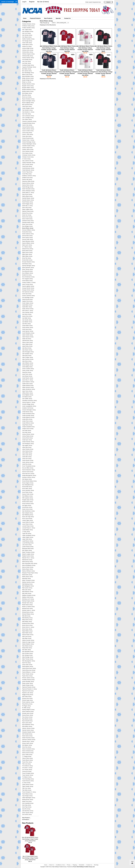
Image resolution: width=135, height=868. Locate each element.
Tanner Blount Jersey (28, 760)
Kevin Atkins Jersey (27, 489)
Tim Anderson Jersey (27, 766)
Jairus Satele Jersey (27, 344)
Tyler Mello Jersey (27, 790)
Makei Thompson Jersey (28, 552)
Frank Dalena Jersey (27, 281)
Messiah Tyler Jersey (27, 603)
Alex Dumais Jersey (27, 35)
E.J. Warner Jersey (27, 247)
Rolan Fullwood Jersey (28, 711)
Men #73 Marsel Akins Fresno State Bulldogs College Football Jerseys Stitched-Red (30, 857)
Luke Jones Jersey (27, 545)
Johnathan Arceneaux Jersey (29, 401)
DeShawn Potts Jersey (28, 221)
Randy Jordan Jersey (28, 683)
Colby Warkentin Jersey (28, 170)
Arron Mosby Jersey (27, 60)
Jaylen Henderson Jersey (29, 389)
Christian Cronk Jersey (28, 157)
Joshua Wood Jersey (27, 438)
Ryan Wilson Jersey (27, 726)
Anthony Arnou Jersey (28, 50)
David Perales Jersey (28, 202)
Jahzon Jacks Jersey (27, 342)
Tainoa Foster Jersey (27, 758)
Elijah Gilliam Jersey (27, 256)
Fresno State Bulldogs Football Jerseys (58, 867)
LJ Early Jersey (26, 532)
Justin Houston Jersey (28, 460)
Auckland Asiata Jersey (28, 65)
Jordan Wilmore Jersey (28, 423)
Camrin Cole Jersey (27, 125)
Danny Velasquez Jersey (28, 191)
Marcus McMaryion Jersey (29, 565)
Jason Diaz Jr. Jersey (28, 380)
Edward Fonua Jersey (28, 249)
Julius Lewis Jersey (27, 455)
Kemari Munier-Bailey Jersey (29, 481)
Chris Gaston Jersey (27, 153)
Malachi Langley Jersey (28, 554)
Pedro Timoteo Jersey (28, 674)
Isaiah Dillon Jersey (27, 307)
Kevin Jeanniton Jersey (28, 490)
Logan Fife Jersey (27, 534)
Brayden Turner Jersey (28, 86)
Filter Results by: (45, 23)
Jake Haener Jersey (27, 350)
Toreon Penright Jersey (28, 773)
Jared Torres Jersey (27, 374)
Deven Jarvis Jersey (27, 224)
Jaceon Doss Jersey (27, 316)
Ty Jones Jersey (26, 783)
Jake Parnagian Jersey (28, 352)
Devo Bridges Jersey (27, 226)
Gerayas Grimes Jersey (28, 290)
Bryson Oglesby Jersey (28, 103)
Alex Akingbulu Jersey (28, 31)
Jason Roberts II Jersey (28, 382)
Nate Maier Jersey (27, 638)
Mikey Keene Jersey (27, 620)
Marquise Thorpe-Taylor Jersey (30, 573)
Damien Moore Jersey (28, 185)
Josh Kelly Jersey (27, 432)
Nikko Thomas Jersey (28, 659)
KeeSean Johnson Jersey (29, 477)
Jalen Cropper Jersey (28, 357)
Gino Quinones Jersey (28, 292)
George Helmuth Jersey (28, 288)
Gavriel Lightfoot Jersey (28, 286)
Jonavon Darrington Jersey (29, 410)
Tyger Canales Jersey (28, 786)
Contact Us (67, 18)
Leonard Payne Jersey (28, 526)
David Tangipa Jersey (28, 204)
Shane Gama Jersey (27, 736)
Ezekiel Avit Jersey (27, 275)
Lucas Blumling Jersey (28, 543)
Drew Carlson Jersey (27, 238)
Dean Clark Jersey (27, 208)
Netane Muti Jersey (27, 648)
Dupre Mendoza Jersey (28, 241)
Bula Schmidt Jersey (27, 105)
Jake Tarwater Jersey (28, 354)
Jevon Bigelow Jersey (28, 395)
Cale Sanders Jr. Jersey (28, 112)
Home (25, 18)
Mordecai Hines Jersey (28, 623)
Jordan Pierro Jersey (27, 421)
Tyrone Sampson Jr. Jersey (29, 792)
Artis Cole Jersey (26, 61)
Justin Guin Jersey (27, 459)
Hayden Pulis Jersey (27, 301)
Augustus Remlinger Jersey (29, 67)
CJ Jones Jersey (26, 159)
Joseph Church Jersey (28, 429)
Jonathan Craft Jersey (28, 408)
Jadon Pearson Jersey (28, 337)
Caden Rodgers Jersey (28, 108)
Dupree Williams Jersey (28, 243)
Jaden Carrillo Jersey (28, 335)
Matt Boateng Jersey (27, 584)
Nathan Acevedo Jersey (28, 640)
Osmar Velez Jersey (27, 665)
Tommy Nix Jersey (27, 771)
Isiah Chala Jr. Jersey (28, 311)
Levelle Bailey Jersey (28, 530)
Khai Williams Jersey (27, 496)
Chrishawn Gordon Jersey (29, 155)
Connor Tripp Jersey (27, 172)
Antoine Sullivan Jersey (28, 58)
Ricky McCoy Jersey (27, 704)
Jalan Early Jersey (27, 356)
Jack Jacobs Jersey (27, 320)
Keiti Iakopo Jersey (27, 479)
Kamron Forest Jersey (28, 472)
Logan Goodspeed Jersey (29, 535)
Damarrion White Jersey (28, 181)
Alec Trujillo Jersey (27, 30)
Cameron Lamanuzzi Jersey (29, 121)
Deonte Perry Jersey (27, 213)
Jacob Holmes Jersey (28, 327)
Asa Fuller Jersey (27, 63)
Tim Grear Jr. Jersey (27, 768)
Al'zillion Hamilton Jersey (28, 28)
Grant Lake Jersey (27, 294)
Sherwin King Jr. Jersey (28, 741)
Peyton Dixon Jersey (27, 676)
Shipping (75, 865)
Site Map (96, 865)
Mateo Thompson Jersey (28, 580)
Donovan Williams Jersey (29, 230)
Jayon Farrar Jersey (27, 391)
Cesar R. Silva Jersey (28, 135)
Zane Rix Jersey (26, 809)
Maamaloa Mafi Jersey (28, 549)
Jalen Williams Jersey (28, 363)
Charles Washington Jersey (29, 144)
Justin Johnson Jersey (28, 462)
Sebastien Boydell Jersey (29, 732)
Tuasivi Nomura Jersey (28, 781)
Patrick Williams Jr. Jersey (29, 672)
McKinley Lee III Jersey (28, 599)
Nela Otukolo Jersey (27, 646)
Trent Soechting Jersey (28, 779)
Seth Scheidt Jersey (27, 734)
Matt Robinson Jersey (28, 592)
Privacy (69, 865)
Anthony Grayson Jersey (28, 54)
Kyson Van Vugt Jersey (28, 517)
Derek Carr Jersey (27, 215)
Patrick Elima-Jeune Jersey (29, 668)
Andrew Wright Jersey (28, 48)
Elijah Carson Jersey (27, 253)
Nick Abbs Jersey (27, 650)
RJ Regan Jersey (27, 706)
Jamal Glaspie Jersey (28, 365)
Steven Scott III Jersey (28, 753)
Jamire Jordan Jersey (28, 371)
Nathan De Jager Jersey (28, 642)
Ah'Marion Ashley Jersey (28, 26)
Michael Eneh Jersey (27, 608)
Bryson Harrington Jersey (29, 101)
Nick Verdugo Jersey (27, 655)
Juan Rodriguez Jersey (28, 444)
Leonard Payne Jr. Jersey (29, 528)
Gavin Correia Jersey (28, 284)
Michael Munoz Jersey (28, 612)
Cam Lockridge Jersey (28, 118)
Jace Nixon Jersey (27, 314)
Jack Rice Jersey (26, 324)
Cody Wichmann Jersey (28, 168)
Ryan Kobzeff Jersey (27, 721)
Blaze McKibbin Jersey (28, 76)
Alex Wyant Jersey (27, 37)
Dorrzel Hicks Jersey (27, 236)
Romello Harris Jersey (28, 713)
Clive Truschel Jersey (28, 164)
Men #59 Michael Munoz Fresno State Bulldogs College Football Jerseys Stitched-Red (30, 839)
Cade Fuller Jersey (27, 106)
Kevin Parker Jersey (27, 492)
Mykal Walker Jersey (27, 631)
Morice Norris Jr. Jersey (28, 627)
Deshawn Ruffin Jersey (28, 223)
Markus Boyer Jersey (28, 569)
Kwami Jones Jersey (27, 509)
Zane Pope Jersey (27, 807)
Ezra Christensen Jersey (28, 277)
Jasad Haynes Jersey (28, 378)
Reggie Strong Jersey (28, 695)
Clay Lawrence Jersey (28, 161)
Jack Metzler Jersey (27, 322)
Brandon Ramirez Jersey (28, 84)
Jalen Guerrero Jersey (28, 359)
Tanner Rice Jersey (27, 762)
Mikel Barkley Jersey (27, 618)
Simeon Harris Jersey (28, 743)
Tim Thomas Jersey (27, 770)
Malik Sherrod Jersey (28, 562)
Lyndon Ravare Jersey (28, 547)
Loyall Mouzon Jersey (28, 541)
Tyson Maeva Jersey (27, 794)
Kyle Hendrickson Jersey (28, 511)
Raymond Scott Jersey (28, 691)
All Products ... (26, 820)
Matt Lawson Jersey (27, 588)
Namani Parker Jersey (28, 635)
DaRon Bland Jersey (27, 196)
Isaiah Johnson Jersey (28, 309)
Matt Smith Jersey (27, 593)
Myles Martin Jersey (27, 633)
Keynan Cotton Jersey (28, 494)
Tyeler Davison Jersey (28, 785)
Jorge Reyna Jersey (27, 425)
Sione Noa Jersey (27, 747)
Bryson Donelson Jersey (28, 99)
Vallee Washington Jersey (29, 798)
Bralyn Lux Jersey (27, 82)
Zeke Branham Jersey (28, 811)
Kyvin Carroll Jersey (27, 519)
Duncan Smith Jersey (28, 239)
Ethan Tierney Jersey (28, 269)
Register (32, 2)
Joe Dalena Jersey (27, 397)
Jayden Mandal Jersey (28, 386)
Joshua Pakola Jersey (28, 436)
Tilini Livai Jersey (26, 764)
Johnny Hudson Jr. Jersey (29, 402)
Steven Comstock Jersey (28, 749)
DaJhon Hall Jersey (27, 179)
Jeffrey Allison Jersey (28, 393)
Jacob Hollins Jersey (27, 326)
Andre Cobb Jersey (27, 43)
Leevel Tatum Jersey (27, 524)
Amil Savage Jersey (27, 41)
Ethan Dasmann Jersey (28, 268)
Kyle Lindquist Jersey (28, 513)
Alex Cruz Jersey (26, 33)
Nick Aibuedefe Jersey (28, 652)
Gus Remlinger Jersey (28, 297)
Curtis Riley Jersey (27, 174)
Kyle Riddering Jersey (28, 515)
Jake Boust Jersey (27, 348)
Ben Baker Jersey (27, 69)
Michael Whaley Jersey (28, 614)
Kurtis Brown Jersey (27, 507)
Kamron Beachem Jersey (29, 470)
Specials (58, 18)
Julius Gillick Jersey (27, 453)
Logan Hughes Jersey (28, 537)
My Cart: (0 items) (43, 2)
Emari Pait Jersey (27, 258)
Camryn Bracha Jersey (28, 127)
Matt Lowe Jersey (27, 590)
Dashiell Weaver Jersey (28, 198)
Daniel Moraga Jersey (28, 187)
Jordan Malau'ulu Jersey (28, 417)
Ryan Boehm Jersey (27, 719)
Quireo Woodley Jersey (28, 682)
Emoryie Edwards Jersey (28, 262)
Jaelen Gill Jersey (27, 339)
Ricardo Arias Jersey (27, 698)
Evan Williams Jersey (28, 273)
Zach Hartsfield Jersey (28, 803)
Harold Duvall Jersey (27, 299)
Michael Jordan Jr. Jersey (29, 610)
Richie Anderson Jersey (28, 702)
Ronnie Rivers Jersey (28, 715)
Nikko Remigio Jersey (28, 657)
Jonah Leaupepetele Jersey (29, 406)
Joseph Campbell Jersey (28, 427)
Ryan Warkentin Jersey (28, 725)
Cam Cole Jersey (27, 114)
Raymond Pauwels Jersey (29, 687)
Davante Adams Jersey (28, 200)
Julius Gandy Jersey (27, 451)
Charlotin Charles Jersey (28, 146)
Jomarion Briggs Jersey (28, 404)
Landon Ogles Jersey (28, 520)
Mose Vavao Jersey (27, 629)
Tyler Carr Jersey (26, 788)
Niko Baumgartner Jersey (29, 661)
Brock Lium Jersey (27, 97)
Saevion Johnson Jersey (28, 728)
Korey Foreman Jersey (28, 504)
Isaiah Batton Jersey (27, 305)
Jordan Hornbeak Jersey (28, 414)
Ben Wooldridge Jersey (28, 73)
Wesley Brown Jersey (28, 800)
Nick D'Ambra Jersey (27, 653)
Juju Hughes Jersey (27, 445)
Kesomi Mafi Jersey (27, 487)
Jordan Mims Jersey (27, 419)
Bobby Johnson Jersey (28, 78)
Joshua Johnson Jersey (28, 434)
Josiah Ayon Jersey (27, 440)
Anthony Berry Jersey (28, 52)
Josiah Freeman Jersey (28, 442)
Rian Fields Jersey (27, 696)
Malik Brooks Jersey (27, 560)
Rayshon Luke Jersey (28, 693)
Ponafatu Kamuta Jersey (28, 680)
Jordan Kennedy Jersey (28, 416)
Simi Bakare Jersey (27, 745)
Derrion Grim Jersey (27, 217)
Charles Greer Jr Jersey (28, 140)
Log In (24, 2)
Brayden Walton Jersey (28, 88)
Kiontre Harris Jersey (27, 502)
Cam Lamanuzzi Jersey (28, 116)
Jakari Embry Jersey (27, 346)
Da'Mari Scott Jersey (27, 178)
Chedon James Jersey (28, 149)
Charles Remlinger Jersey (29, 142)
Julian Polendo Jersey (28, 449)
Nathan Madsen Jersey (28, 644)
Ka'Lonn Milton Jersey (28, 468)
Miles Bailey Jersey (27, 622)
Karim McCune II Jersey (28, 474)
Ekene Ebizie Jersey (27, 251)
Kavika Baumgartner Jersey (29, 475)
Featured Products (35, 18)
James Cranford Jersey (28, 369)
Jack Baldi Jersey (27, 318)
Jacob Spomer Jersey (28, 331)
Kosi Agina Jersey (27, 505)
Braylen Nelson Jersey (28, 91)
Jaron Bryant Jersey (27, 376)
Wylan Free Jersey (27, 801)
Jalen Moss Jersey (27, 361)
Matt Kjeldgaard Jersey (28, 586)
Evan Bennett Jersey (27, 271)
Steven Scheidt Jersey (28, 751)
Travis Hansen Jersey (28, 775)
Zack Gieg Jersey (27, 805)
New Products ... (27, 818)
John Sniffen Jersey (27, 399)
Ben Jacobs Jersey (27, 71)
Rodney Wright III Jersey (28, 710)
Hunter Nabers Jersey (28, 303)
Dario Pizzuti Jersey (27, 194)
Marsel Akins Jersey (27, 575)
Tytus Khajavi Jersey (27, 796)
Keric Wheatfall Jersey (28, 485)
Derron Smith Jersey (27, 219)
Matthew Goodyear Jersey (29, 595)
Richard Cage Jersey (27, 700)
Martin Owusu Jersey (28, 577)
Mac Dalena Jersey (27, 550)
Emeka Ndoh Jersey (27, 260)
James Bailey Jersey (27, 367)
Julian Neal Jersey (27, 447)
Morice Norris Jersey (27, 625)
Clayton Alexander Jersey (29, 163)
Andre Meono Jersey (27, 45)
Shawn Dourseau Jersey (28, 738)
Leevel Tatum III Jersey (28, 522)
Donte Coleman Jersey (28, 234)
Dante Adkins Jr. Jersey (28, 193)
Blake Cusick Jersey (27, 75)
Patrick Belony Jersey (28, 667)
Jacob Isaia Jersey (27, 329)
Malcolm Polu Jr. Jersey (28, 558)
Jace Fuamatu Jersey (28, 312)
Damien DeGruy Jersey (28, 183)
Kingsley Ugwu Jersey (28, 500)
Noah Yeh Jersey (26, 663)
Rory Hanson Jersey (27, 717)
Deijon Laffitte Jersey (27, 209)
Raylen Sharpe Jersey (28, 685)
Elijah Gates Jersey (27, 254)
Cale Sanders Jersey (27, 110)
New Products (48, 18)
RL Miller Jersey (26, 708)
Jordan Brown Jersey (28, 412)
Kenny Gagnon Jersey (28, 483)
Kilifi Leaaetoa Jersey (28, 498)
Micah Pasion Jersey (27, 605)
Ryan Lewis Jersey (27, 723)
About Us (52, 865)
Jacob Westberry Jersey (28, 333)
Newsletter (82, 865)
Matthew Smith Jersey (28, 597)
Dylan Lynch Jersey (27, 245)
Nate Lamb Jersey (27, 637)
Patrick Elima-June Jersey (29, 670)
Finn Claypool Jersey (27, 279)
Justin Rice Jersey (27, 464)
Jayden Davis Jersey (27, 384)
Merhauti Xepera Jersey (28, 601)
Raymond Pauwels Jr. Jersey (29, 689)
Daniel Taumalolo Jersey (28, 189)
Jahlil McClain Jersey (28, 341)
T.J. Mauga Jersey (27, 756)
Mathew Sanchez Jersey (28, 582)
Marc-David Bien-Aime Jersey (30, 563)
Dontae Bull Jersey (27, 232)
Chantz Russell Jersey (28, 138)
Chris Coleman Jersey (28, 151)
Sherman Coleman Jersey (29, 740)
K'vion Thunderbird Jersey (29, 466)
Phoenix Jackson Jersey (28, 678)
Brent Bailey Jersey (27, 93)
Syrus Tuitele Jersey (27, 755)
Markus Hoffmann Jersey (28, 571)
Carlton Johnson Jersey (28, 129)
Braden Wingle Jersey (28, 80)
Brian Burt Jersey (27, 95)
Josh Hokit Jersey (27, 430)
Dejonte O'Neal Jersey (28, 211)
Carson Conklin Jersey (28, 131)
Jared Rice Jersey (27, 372)
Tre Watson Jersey (27, 777)
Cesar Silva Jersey (27, 136)
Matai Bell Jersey (26, 578)
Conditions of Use (60, 865)
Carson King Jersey (27, 133)
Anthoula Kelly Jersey (28, 56)
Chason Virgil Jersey (27, 148)
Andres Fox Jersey (27, 46)
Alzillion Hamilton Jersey (28, 39)
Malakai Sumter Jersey (28, 556)
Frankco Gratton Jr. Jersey (29, 282)
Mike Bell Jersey (26, 616)
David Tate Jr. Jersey (27, 206)
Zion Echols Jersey (27, 815)
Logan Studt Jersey (27, 539)
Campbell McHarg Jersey (29, 123)
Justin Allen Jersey (27, 457)
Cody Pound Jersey (27, 166)
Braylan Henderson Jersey (29, 90)
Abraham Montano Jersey (29, 24)
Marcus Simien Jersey (28, 567)
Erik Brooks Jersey (27, 264)
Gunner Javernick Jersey (28, 296)
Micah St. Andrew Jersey (28, 607)
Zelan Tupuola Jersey (28, 813)
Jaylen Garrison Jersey (28, 387)
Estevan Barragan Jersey (29, 266)
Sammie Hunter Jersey (28, 730)
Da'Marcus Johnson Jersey (29, 176)
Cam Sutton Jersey (27, 120)
